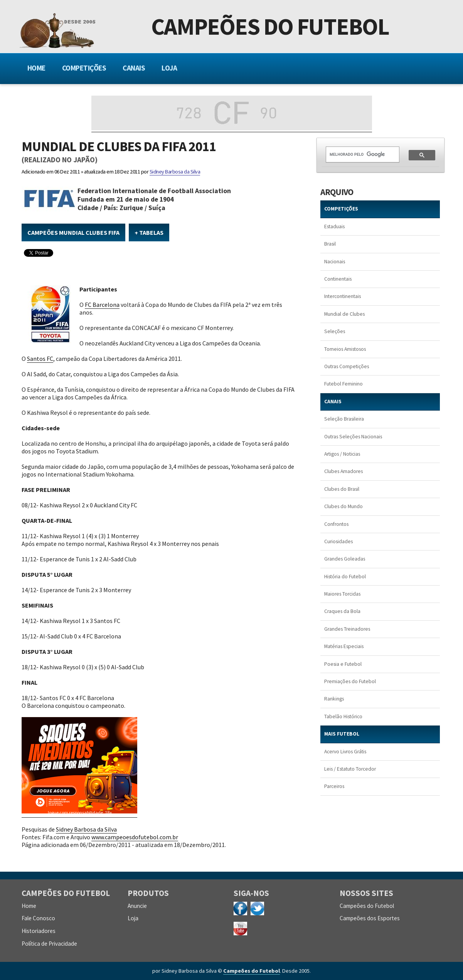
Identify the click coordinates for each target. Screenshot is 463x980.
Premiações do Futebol (350, 681)
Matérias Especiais (344, 646)
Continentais (338, 279)
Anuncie (137, 906)
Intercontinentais (343, 296)
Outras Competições (347, 366)
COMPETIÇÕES (341, 209)
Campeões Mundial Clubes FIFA (73, 232)
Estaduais (334, 226)
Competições (84, 68)
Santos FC (40, 359)
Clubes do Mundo (343, 506)
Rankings (334, 699)
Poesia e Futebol (343, 664)
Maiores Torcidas (342, 594)
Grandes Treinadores (347, 629)
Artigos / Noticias (342, 454)
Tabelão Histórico (343, 716)
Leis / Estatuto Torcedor (350, 769)
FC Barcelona (102, 305)
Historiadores (39, 931)
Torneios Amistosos (345, 349)
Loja (169, 68)
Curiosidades (338, 541)
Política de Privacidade (49, 944)
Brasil (330, 244)
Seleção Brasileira (344, 419)
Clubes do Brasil (342, 489)
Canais (134, 68)
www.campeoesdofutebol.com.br (135, 837)
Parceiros (334, 786)
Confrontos (336, 524)
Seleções (335, 331)
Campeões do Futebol (270, 28)
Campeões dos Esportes (370, 918)
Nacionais (335, 262)
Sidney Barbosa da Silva (175, 172)
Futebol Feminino (343, 384)
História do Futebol (345, 577)
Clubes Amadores (343, 471)
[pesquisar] (358, 154)
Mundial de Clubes (344, 314)
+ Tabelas (149, 232)
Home (36, 68)
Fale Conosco (38, 918)
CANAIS (333, 402)
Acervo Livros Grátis (345, 752)
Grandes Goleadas (345, 559)
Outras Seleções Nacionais (353, 437)
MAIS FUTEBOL (342, 734)
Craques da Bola (342, 611)
